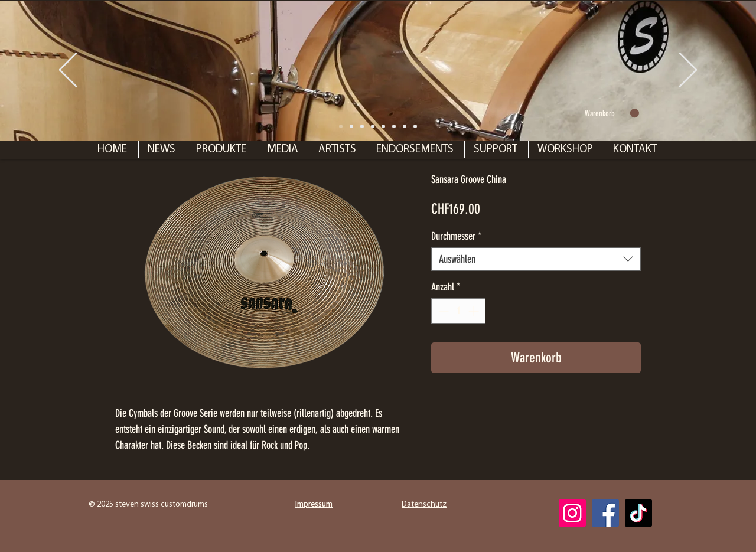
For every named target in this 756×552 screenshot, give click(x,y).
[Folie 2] (373, 126)
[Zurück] (68, 71)
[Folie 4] (405, 126)
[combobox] (536, 259)
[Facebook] (605, 513)
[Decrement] (442, 311)
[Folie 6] (383, 126)
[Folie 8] (341, 126)
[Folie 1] (351, 126)
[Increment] (475, 311)
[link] (612, 113)
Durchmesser (456, 236)
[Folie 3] (394, 126)
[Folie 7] (362, 126)
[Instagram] (572, 513)
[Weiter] (688, 71)
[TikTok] (638, 513)
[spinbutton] (458, 311)
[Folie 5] (415, 126)
